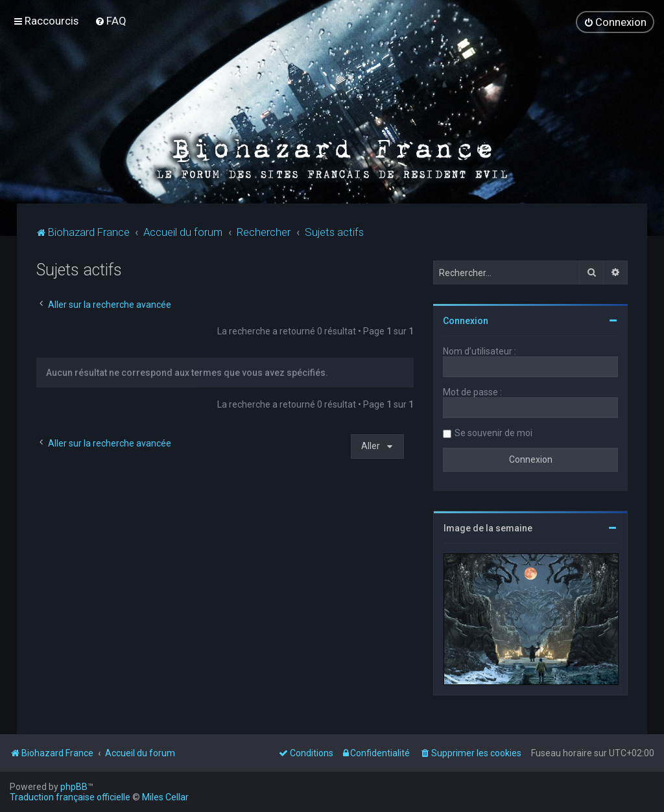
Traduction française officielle (70, 797)
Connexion (466, 320)
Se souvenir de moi (493, 432)
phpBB (74, 787)
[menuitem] (111, 21)
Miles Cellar (165, 797)
